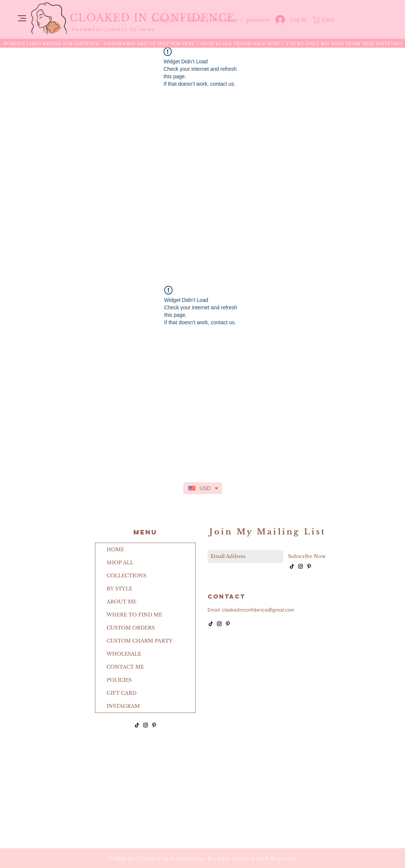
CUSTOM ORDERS (131, 628)
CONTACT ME (125, 667)
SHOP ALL (120, 563)
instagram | (169, 20)
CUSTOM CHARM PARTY (140, 641)
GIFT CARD (121, 693)
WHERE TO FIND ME (134, 615)
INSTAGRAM (123, 706)
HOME (115, 550)
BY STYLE (119, 589)
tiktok (196, 20)
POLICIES (119, 680)
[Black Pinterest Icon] (154, 725)
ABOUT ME (121, 602)
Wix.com (283, 858)
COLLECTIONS (126, 576)
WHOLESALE (124, 654)
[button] (22, 18)
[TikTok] (137, 725)
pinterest (258, 20)
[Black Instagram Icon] (145, 725)
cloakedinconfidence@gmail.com (258, 610)
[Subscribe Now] (307, 557)
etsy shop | (229, 20)
